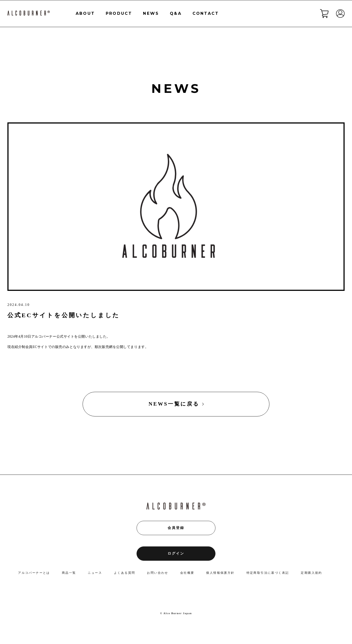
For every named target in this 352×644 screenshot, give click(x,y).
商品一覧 (69, 574)
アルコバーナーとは (34, 574)
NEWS (151, 13)
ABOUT (85, 13)
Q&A (176, 13)
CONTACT (206, 13)
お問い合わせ (158, 574)
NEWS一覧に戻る (174, 404)
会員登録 (176, 529)
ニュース (95, 574)
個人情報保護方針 (220, 574)
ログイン (176, 555)
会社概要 (187, 574)
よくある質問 (124, 574)
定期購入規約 (311, 574)
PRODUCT (119, 13)
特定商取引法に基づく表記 (268, 574)
